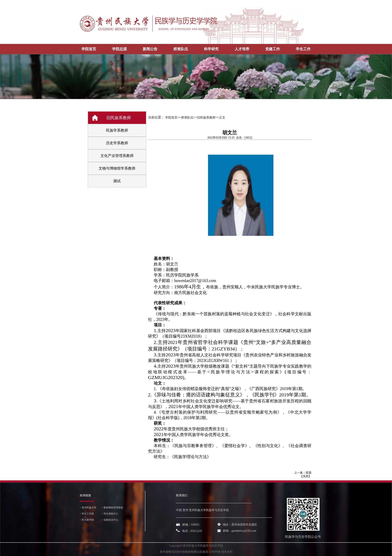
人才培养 (242, 49)
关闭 (306, 476)
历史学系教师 (117, 143)
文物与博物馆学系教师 (117, 168)
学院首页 (89, 49)
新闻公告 (150, 49)
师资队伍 (181, 49)
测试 (117, 181)
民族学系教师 (117, 130)
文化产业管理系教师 (117, 156)
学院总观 (119, 49)
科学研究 (211, 49)
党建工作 (273, 49)
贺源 (308, 473)
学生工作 (303, 49)
